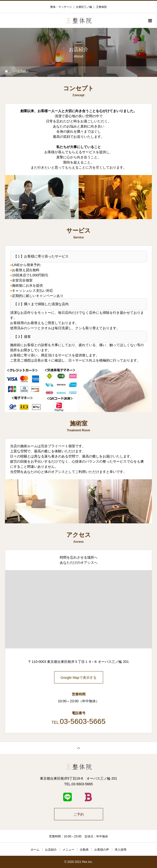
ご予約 (79, 814)
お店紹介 (51, 850)
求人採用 (121, 850)
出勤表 (84, 850)
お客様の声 (102, 850)
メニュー (68, 850)
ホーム (35, 850)
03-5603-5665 (83, 721)
